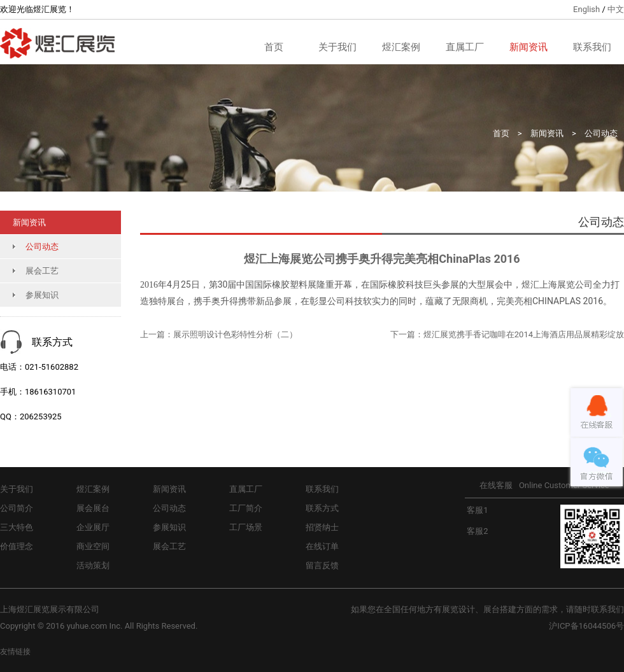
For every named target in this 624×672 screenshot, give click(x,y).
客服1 (477, 510)
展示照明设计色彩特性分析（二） (235, 334)
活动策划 (93, 565)
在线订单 (322, 546)
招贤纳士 (322, 527)
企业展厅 (93, 527)
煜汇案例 (401, 47)
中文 (616, 9)
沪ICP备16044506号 (586, 626)
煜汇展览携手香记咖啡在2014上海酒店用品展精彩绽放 (524, 334)
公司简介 (17, 508)
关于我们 (337, 47)
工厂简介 (246, 508)
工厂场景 (246, 527)
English (586, 9)
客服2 (477, 531)
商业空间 (93, 546)
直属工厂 (465, 47)
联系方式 (322, 508)
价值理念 (17, 546)
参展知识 (42, 295)
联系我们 (592, 47)
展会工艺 (42, 271)
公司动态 (601, 133)
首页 (274, 47)
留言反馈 (322, 565)
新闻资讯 (528, 47)
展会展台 (93, 508)
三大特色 (17, 527)
